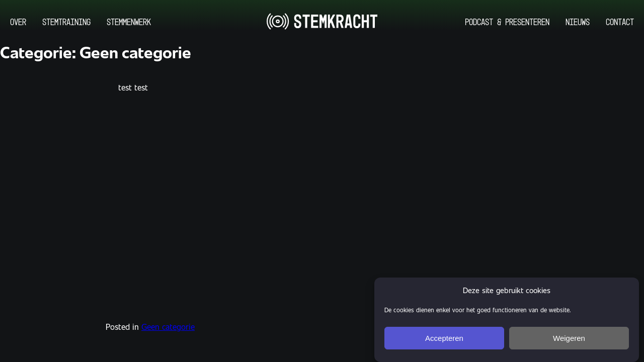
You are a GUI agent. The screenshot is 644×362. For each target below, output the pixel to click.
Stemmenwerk (129, 22)
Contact (620, 22)
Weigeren (569, 342)
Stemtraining (66, 22)
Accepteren (444, 342)
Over (18, 22)
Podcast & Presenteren (507, 22)
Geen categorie (168, 327)
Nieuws (578, 22)
